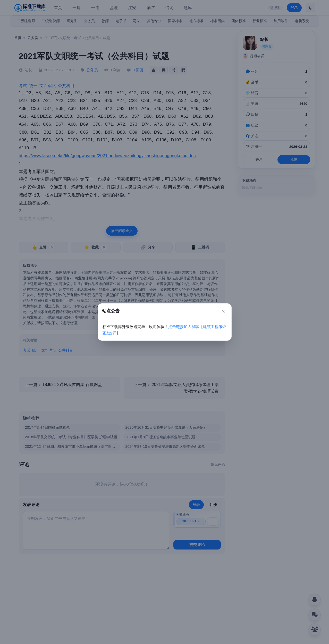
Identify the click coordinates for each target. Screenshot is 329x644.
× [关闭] (223, 311)
